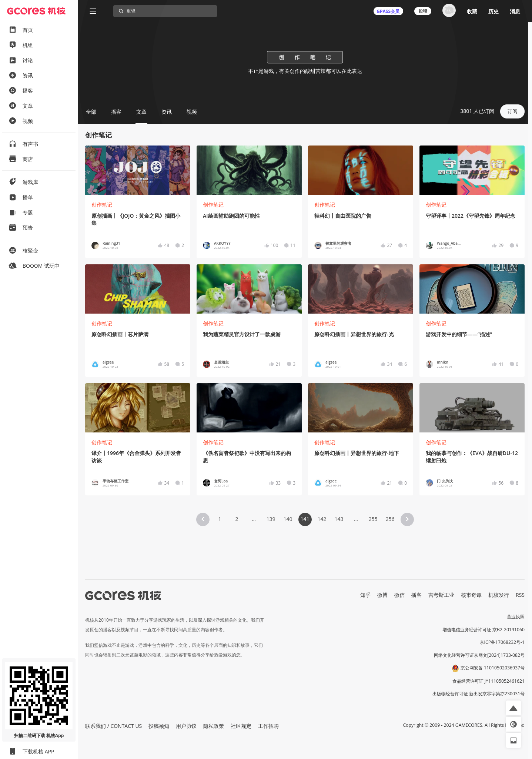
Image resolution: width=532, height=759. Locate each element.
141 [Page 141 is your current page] (305, 519)
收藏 (472, 11)
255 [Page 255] (373, 519)
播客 (416, 595)
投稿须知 (159, 726)
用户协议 (186, 726)
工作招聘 (268, 726)
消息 (515, 11)
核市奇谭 (471, 595)
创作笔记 (102, 205)
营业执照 (516, 617)
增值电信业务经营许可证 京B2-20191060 (484, 630)
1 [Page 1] (220, 519)
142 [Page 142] (322, 519)
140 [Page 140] (288, 519)
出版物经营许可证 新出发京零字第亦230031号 (479, 694)
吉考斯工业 (441, 595)
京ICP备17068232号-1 (502, 642)
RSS (520, 595)
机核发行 (499, 595)
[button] (203, 519)
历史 (493, 11)
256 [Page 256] (390, 519)
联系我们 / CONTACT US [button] (113, 726)
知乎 (365, 595)
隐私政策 (214, 726)
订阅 (512, 111)
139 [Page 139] (271, 519)
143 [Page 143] (339, 519)
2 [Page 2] (237, 519)
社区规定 (241, 726)
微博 (382, 595)
